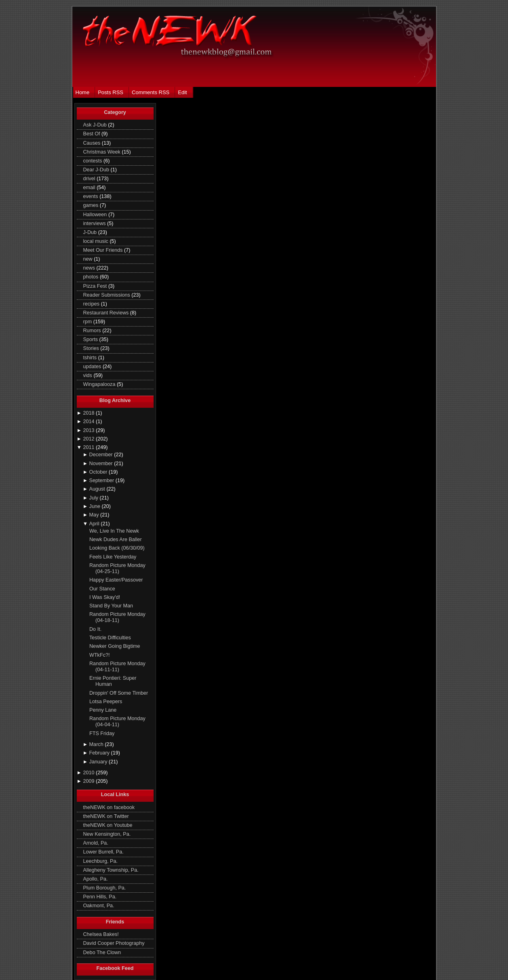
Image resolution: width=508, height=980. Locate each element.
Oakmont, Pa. (99, 906)
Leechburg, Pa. (101, 861)
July (95, 498)
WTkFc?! (99, 655)
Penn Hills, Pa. (100, 897)
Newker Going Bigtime (115, 646)
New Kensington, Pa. (107, 834)
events (92, 196)
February (100, 753)
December (102, 455)
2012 (89, 439)
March (97, 744)
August (98, 489)
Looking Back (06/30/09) (117, 548)
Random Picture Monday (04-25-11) (117, 568)
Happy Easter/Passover (116, 580)
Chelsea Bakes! (101, 934)
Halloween (96, 215)
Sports (91, 339)
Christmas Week (103, 152)
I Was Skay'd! (105, 597)
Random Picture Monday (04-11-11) (117, 667)
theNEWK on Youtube (108, 825)
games (92, 205)
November (102, 464)
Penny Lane (103, 710)
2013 (89, 430)
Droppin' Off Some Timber (119, 693)
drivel (90, 179)
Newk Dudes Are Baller (116, 540)
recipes (92, 304)
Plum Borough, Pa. (105, 888)
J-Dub (91, 232)
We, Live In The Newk (114, 531)
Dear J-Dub (97, 170)
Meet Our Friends (104, 250)
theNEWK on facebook (109, 807)
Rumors (93, 331)
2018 (89, 413)
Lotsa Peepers (106, 702)
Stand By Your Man (111, 606)
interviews (95, 223)
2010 (89, 773)
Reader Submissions (108, 295)
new (89, 259)
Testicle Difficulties (110, 638)
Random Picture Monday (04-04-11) (117, 722)
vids (89, 375)
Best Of (93, 134)
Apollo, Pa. (96, 879)
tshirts (91, 358)
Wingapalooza (100, 384)
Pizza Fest (96, 286)
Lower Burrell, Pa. (103, 852)
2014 (89, 422)
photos (92, 277)
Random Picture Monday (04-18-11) (117, 617)
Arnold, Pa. (96, 843)
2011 (89, 447)
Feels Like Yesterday (113, 557)
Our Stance (102, 589)
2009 (89, 781)
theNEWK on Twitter (106, 816)
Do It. (95, 629)
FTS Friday (102, 733)
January (99, 762)
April (95, 524)
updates (93, 367)
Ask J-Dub (96, 125)
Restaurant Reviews (107, 313)
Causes (93, 143)
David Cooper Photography (114, 943)
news (90, 268)
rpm (88, 322)
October (99, 472)
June (96, 506)
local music (97, 241)
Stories (92, 348)
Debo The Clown (102, 953)
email (90, 188)
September (102, 481)
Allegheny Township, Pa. (111, 870)
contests (93, 161)
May (95, 515)
